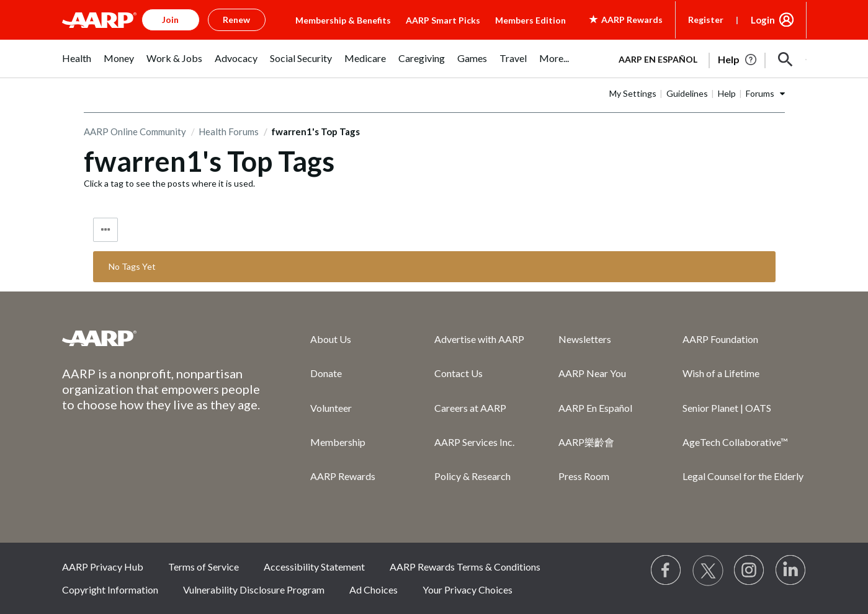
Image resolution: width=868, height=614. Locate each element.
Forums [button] (760, 93)
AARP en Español (658, 59)
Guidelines (687, 93)
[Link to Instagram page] (749, 571)
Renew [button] (236, 20)
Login (763, 20)
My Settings (633, 93)
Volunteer (331, 408)
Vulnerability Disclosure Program (254, 590)
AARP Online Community (135, 131)
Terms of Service (204, 567)
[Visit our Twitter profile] (708, 571)
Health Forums (229, 131)
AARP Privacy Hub (103, 567)
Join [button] (170, 20)
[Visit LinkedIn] (791, 571)
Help (727, 93)
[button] (785, 60)
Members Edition (530, 20)
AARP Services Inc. (474, 442)
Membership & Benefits (343, 20)
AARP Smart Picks (443, 20)
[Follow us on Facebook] (666, 571)
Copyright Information (110, 590)
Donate (326, 373)
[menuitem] (77, 65)
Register (706, 20)
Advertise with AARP (479, 339)
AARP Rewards (343, 476)
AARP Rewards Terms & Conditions (465, 567)
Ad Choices (374, 590)
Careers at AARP (470, 408)
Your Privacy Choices (468, 590)
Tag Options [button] (105, 230)
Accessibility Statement (314, 567)
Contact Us (459, 373)
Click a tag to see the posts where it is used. (169, 183)
